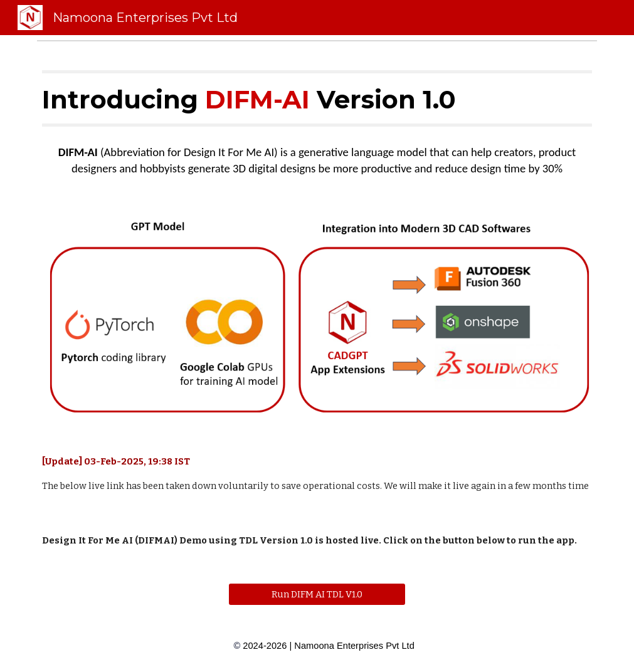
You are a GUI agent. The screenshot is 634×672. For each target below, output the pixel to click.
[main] (317, 98)
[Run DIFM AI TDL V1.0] (317, 595)
